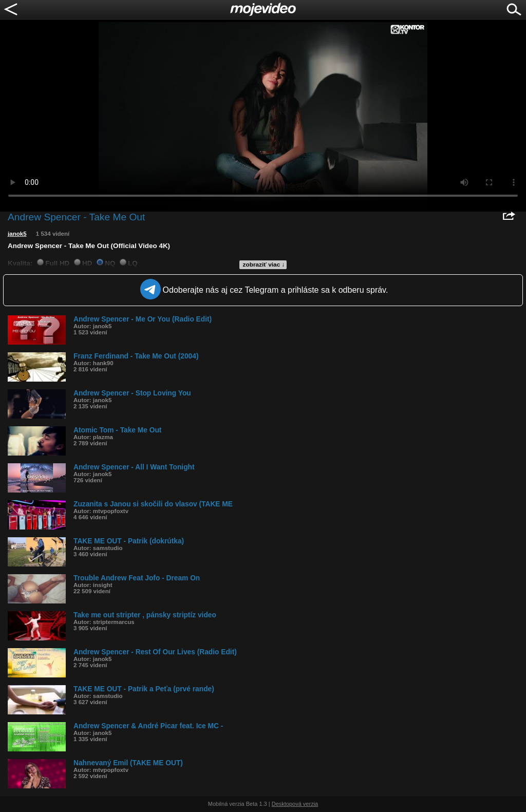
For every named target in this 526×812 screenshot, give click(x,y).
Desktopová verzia (295, 804)
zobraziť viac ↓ (264, 265)
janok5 (17, 234)
